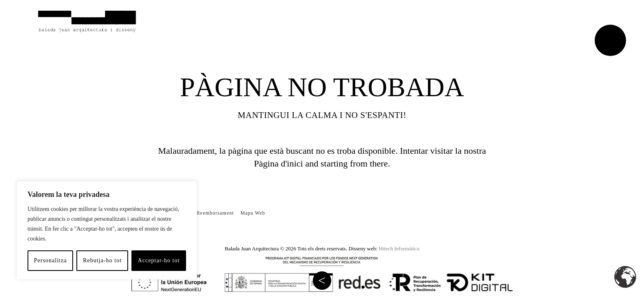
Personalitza (50, 260)
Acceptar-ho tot (159, 260)
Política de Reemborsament (202, 213)
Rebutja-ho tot (102, 260)
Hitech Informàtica (399, 249)
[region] (107, 230)
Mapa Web (253, 213)
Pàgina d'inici (278, 163)
